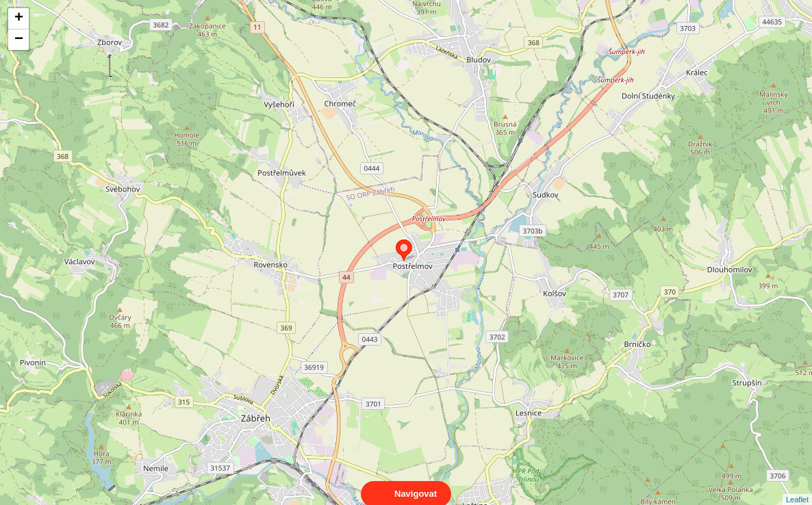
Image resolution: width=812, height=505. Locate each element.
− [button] (19, 40)
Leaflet (797, 487)
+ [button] (19, 18)
